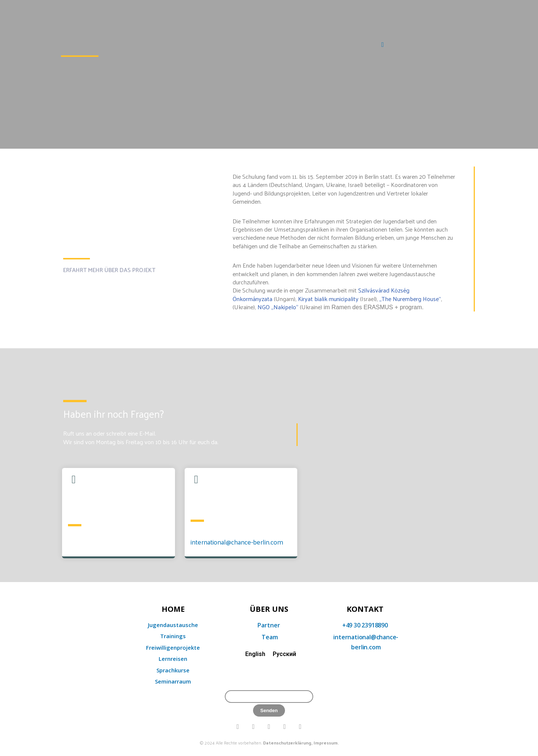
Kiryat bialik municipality (328, 299)
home (173, 609)
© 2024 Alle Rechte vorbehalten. (269, 743)
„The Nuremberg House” (410, 299)
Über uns (269, 609)
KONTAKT (365, 609)
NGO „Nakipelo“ (278, 307)
